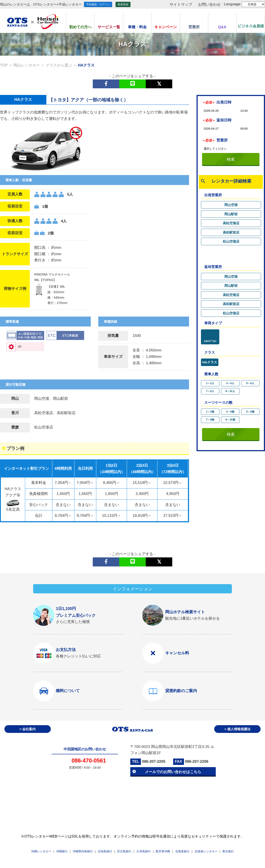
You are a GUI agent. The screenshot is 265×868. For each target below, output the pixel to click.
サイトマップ (181, 5)
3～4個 (230, 412)
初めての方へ (80, 27)
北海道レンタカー (206, 851)
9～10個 (230, 420)
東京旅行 (228, 851)
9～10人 (230, 391)
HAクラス (210, 362)
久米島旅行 (144, 851)
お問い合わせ (209, 5)
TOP (4, 65)
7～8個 (210, 420)
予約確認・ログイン (98, 4)
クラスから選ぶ (59, 65)
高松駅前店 (231, 232)
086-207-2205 (154, 761)
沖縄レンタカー (41, 851)
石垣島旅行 (105, 851)
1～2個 (210, 412)
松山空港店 (231, 241)
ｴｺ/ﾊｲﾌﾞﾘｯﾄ (210, 341)
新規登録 (123, 4)
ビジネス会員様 (251, 26)
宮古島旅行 (124, 851)
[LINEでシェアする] (132, 84)
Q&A (222, 27)
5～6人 (250, 383)
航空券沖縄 (163, 851)
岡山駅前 (231, 214)
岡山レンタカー (27, 65)
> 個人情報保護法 (237, 729)
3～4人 (230, 383)
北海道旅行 (182, 851)
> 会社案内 (28, 729)
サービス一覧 (109, 27)
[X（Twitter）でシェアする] (159, 84)
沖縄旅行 (62, 851)
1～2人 (210, 383)
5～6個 (250, 412)
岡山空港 (231, 205)
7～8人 (210, 391)
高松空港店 (231, 223)
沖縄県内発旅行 (83, 851)
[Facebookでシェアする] (106, 84)
